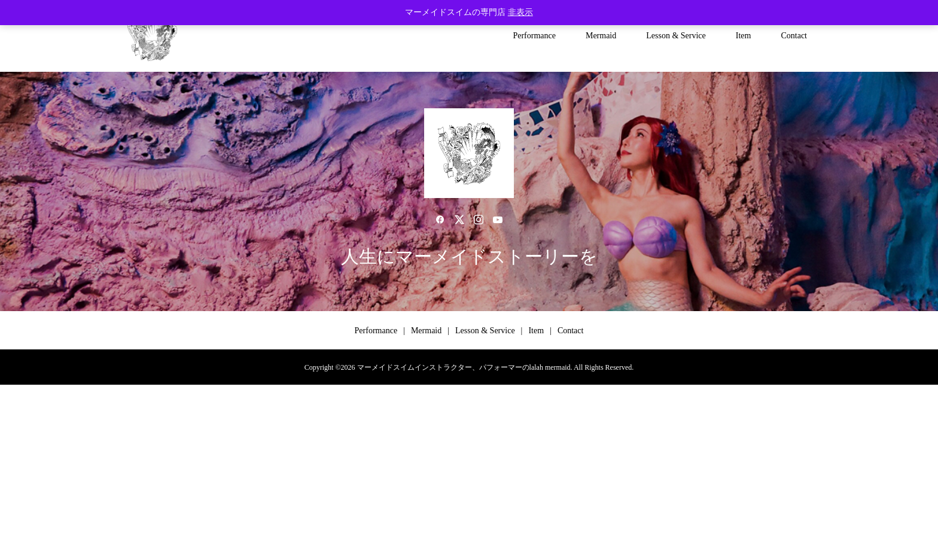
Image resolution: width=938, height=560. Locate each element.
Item (744, 36)
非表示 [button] (520, 12)
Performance (534, 36)
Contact (794, 36)
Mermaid (601, 36)
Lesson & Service (676, 36)
